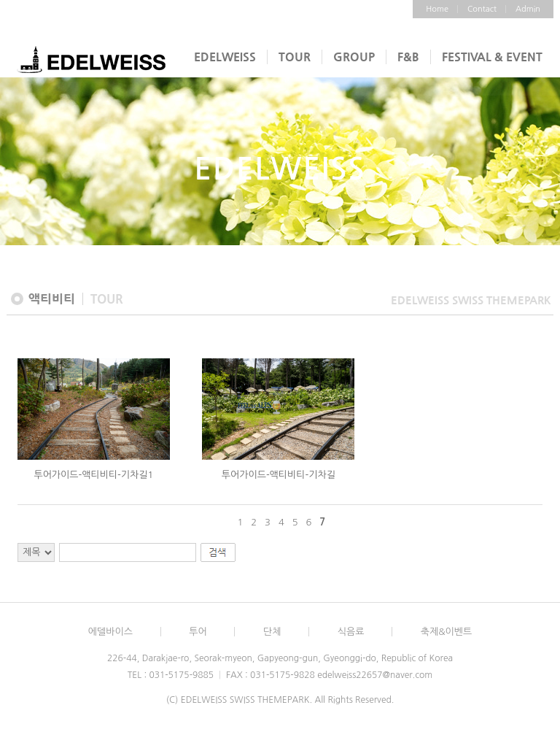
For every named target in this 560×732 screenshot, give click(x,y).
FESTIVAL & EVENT (492, 57)
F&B (408, 57)
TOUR (295, 57)
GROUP (354, 57)
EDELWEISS (225, 57)
